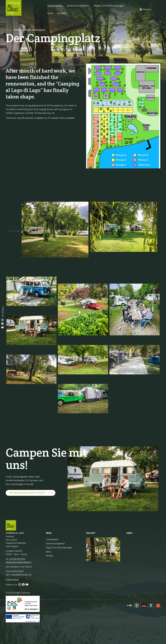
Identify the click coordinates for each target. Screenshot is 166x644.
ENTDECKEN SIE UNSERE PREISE (27, 493)
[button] (14, 228)
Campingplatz (21, 30)
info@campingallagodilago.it (18, 562)
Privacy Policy (12, 579)
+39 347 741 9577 (17, 559)
